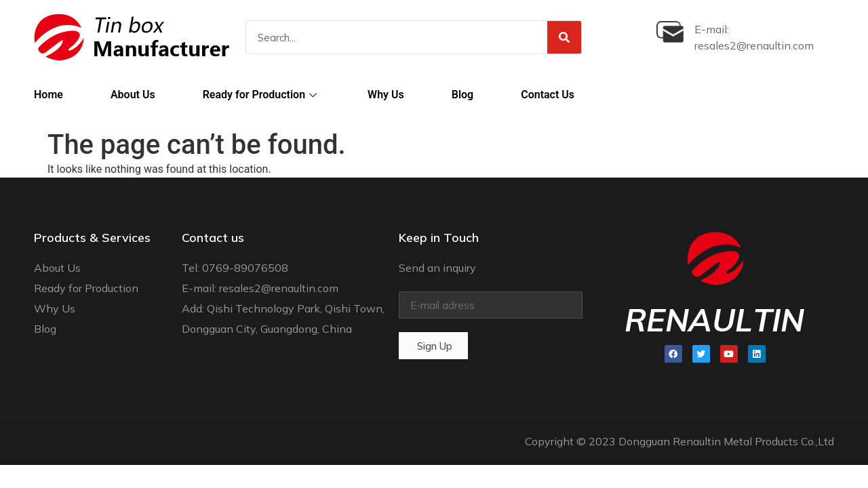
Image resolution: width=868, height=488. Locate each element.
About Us (133, 95)
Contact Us (548, 95)
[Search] (564, 37)
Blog (462, 95)
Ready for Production (261, 95)
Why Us (386, 95)
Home (48, 95)
